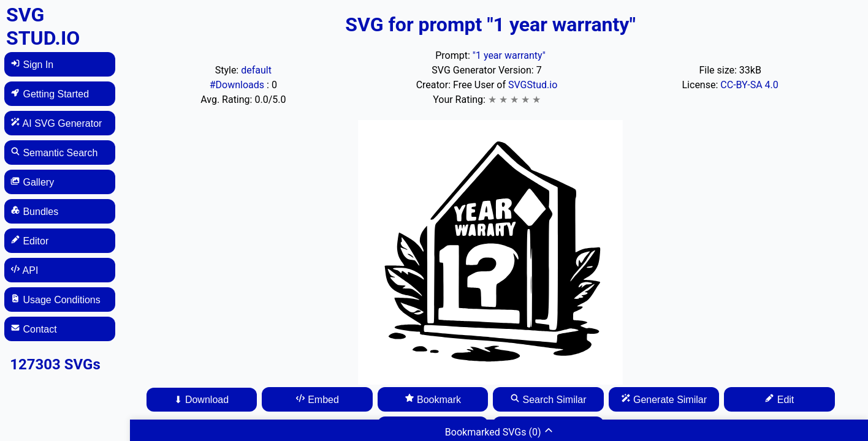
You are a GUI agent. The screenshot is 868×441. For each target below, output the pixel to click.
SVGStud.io (533, 85)
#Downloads (238, 85)
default (256, 70)
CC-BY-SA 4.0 (749, 85)
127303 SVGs (55, 364)
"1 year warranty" (509, 55)
